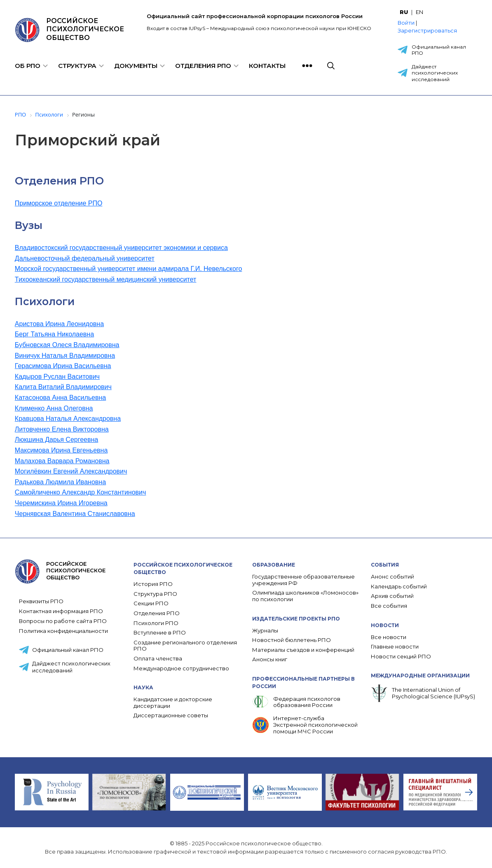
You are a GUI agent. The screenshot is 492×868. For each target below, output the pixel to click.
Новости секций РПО (401, 657)
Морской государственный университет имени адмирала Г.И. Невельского (129, 269)
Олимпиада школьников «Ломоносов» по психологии (305, 596)
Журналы (265, 631)
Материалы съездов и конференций (303, 650)
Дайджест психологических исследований (435, 73)
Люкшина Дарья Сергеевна (56, 440)
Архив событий (392, 596)
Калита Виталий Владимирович (63, 387)
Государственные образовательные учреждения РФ (303, 580)
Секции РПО (151, 603)
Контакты (267, 66)
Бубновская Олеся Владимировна (67, 345)
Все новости (389, 637)
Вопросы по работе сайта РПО (63, 621)
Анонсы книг (270, 659)
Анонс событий (392, 577)
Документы (136, 66)
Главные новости (395, 647)
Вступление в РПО (160, 633)
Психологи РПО (156, 623)
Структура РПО (155, 594)
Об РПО (28, 66)
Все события (389, 606)
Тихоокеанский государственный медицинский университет (106, 279)
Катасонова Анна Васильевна (60, 398)
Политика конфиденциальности (63, 631)
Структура (77, 66)
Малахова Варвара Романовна (62, 461)
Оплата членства (158, 659)
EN (419, 12)
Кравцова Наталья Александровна (68, 419)
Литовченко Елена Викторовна (62, 429)
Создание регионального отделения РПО (185, 646)
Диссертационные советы (171, 715)
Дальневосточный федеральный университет (85, 258)
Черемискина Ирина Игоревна (61, 503)
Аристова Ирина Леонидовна (59, 324)
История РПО (153, 584)
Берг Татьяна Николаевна (54, 334)
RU (404, 12)
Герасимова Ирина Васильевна (63, 366)
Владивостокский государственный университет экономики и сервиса (121, 248)
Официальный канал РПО (439, 50)
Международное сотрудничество (181, 668)
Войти (406, 23)
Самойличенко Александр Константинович (81, 492)
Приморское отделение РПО (59, 203)
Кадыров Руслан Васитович (57, 377)
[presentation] (469, 792)
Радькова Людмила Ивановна (60, 482)
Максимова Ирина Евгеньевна (61, 450)
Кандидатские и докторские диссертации (173, 703)
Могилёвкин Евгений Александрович (71, 471)
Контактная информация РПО (61, 611)
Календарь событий (399, 587)
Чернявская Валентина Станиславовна (75, 514)
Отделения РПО (203, 66)
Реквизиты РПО (41, 601)
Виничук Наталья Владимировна (65, 356)
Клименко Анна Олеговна (54, 408)
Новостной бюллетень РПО (292, 640)
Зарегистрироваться (427, 30)
